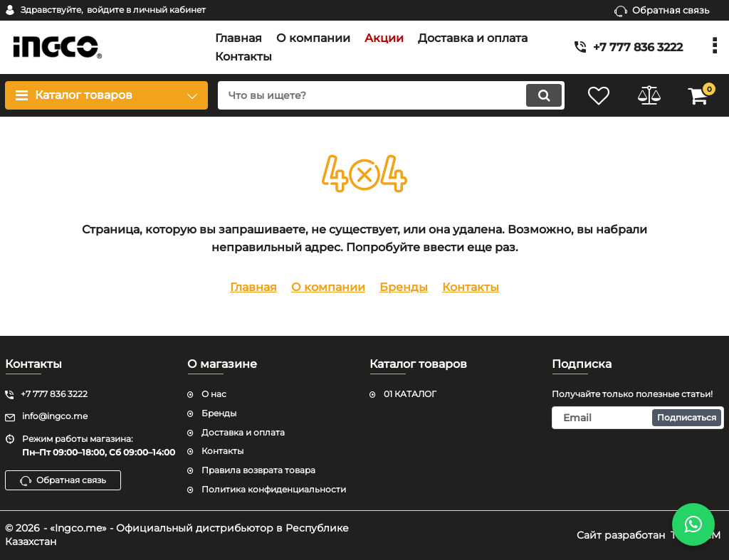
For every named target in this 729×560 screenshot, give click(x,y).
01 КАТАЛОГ (410, 394)
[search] (391, 95)
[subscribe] (638, 418)
